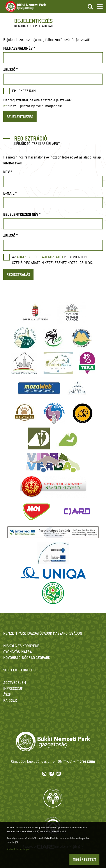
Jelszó (11, 69)
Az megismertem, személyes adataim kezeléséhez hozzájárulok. (52, 260)
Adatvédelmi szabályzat (18, 849)
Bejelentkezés (20, 116)
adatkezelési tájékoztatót (40, 257)
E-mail (10, 193)
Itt (5, 106)
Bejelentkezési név (22, 214)
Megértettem (84, 859)
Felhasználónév (19, 48)
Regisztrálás (18, 274)
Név (8, 172)
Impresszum (85, 761)
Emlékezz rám (24, 91)
